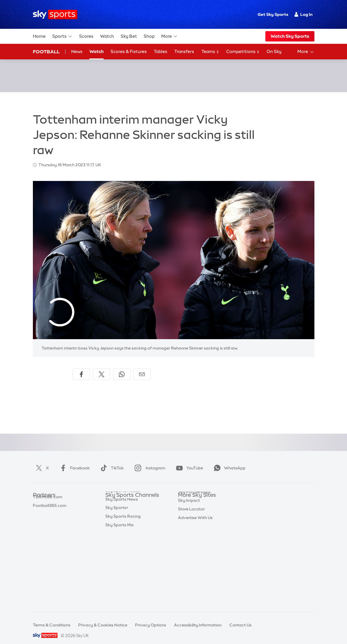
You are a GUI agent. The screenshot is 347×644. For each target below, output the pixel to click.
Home (39, 36)
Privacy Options (151, 618)
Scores (86, 36)
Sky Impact (189, 549)
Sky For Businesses (196, 531)
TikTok (111, 461)
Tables (161, 51)
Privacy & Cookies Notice (103, 618)
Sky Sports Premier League (131, 506)
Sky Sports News (122, 566)
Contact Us (240, 618)
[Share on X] (102, 367)
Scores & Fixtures (129, 51)
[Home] (55, 15)
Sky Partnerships (194, 540)
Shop (149, 36)
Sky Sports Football (124, 514)
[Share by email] (142, 367)
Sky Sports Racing (123, 583)
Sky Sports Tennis (122, 549)
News (77, 51)
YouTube (188, 461)
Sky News (187, 506)
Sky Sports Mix (120, 592)
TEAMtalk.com (48, 514)
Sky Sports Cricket (123, 523)
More (169, 36)
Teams (210, 52)
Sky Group (188, 523)
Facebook (74, 461)
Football (46, 52)
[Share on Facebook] (81, 367)
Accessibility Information (198, 618)
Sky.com (186, 497)
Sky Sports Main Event (127, 497)
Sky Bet (129, 36)
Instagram (149, 461)
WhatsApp (228, 461)
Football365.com (50, 523)
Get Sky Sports (273, 14)
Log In (304, 14)
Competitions (243, 52)
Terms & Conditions (52, 618)
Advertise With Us (195, 566)
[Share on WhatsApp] (122, 367)
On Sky (274, 51)
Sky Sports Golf (120, 531)
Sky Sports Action (123, 557)
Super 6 (40, 506)
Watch (107, 36)
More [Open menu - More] (306, 52)
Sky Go (185, 514)
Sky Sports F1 (118, 540)
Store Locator (191, 557)
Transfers (184, 51)
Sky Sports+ (117, 574)
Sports (62, 36)
